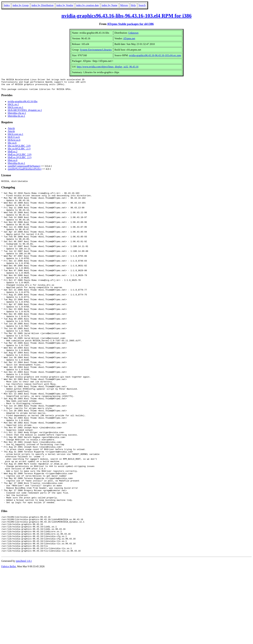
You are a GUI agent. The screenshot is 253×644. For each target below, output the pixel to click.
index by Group (20, 5)
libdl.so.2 (13, 154)
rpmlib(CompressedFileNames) (24, 168)
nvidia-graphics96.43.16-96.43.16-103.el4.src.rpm (155, 55)
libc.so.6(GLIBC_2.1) (19, 151)
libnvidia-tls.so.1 (16, 118)
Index (7, 5)
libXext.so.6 (14, 142)
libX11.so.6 (14, 139)
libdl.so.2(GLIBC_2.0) (20, 157)
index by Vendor (65, 5)
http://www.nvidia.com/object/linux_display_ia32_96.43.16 (108, 67)
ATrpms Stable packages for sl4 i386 (130, 24)
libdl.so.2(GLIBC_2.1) (20, 160)
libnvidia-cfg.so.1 (17, 115)
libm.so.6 (13, 163)
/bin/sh (11, 131)
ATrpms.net (129, 38)
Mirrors (124, 5)
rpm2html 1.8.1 (24, 634)
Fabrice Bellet (9, 640)
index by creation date (87, 5)
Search (142, 5)
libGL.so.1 (13, 107)
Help (133, 5)
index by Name (110, 5)
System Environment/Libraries (96, 50)
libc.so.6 (12, 145)
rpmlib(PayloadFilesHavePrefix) (25, 171)
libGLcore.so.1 (15, 110)
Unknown (133, 33)
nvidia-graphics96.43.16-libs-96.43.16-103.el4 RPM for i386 (127, 16)
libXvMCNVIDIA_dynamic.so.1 (25, 113)
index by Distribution (43, 5)
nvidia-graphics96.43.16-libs (23, 104)
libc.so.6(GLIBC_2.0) (19, 148)
